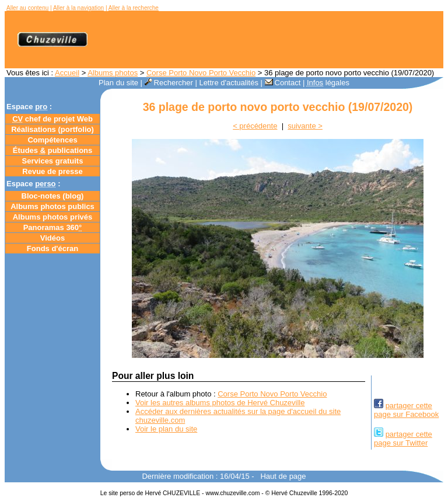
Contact (283, 83)
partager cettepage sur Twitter (403, 439)
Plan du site (118, 83)
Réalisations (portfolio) (52, 129)
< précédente (255, 126)
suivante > (305, 126)
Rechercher (169, 83)
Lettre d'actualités (229, 83)
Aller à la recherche (134, 8)
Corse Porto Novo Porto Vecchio (201, 73)
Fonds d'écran (52, 248)
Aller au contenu (27, 8)
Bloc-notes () (53, 196)
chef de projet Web (52, 119)
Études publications (53, 150)
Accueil (67, 73)
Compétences (52, 140)
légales (328, 83)
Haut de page (283, 476)
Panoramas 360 (53, 227)
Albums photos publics (52, 206)
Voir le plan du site (166, 429)
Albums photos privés (53, 217)
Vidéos (52, 238)
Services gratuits (53, 161)
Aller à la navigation (78, 8)
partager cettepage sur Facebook (406, 410)
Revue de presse (52, 171)
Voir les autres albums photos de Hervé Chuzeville (220, 403)
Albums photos (113, 73)
